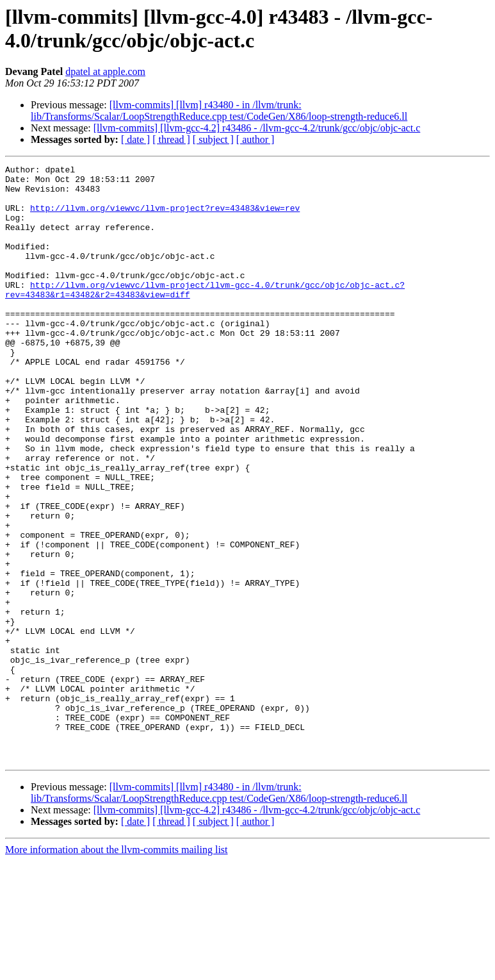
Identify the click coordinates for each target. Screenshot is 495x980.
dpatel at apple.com (105, 71)
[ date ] (135, 139)
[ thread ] (171, 139)
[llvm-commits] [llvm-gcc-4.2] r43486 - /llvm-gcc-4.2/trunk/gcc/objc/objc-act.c (257, 128)
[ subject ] (213, 139)
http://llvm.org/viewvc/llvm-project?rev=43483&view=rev (165, 217)
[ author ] (256, 139)
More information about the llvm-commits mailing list (117, 969)
